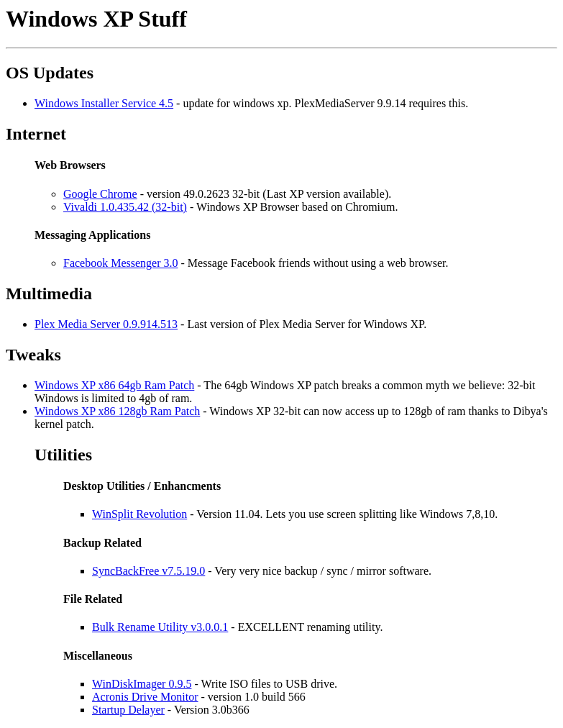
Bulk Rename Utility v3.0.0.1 (160, 627)
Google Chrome (100, 194)
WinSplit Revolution (139, 514)
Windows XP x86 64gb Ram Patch (114, 385)
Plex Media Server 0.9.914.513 (106, 324)
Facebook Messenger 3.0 (121, 263)
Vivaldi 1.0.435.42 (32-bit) (125, 207)
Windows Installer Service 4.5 (104, 103)
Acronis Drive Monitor (145, 697)
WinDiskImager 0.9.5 (142, 684)
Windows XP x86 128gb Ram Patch (117, 411)
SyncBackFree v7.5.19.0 (148, 571)
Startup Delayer (128, 710)
